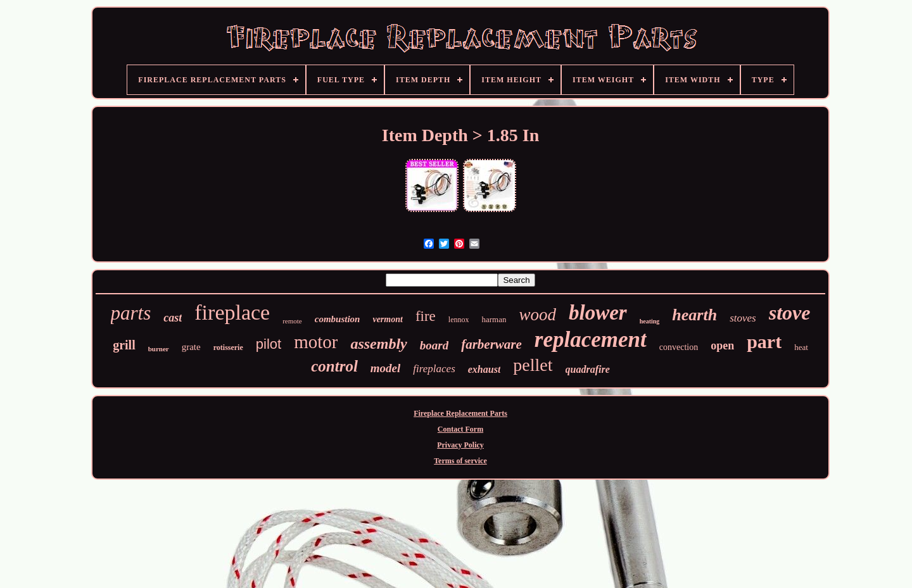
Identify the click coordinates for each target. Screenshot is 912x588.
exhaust (484, 369)
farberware (491, 344)
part (764, 341)
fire (426, 316)
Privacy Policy (460, 445)
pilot (269, 344)
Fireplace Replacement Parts (460, 413)
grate (191, 347)
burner (159, 349)
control (334, 366)
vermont (387, 319)
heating (650, 321)
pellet (533, 365)
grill (124, 345)
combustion (338, 319)
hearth (694, 315)
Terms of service (460, 461)
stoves (743, 318)
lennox (459, 320)
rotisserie (228, 347)
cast (173, 318)
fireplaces (434, 369)
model (386, 368)
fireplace (232, 312)
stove (790, 313)
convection (679, 347)
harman (494, 319)
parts (131, 313)
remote (292, 321)
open (722, 346)
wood (537, 315)
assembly (378, 344)
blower (598, 313)
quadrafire (588, 369)
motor (316, 342)
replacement (591, 340)
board (434, 345)
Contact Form (460, 429)
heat (801, 347)
